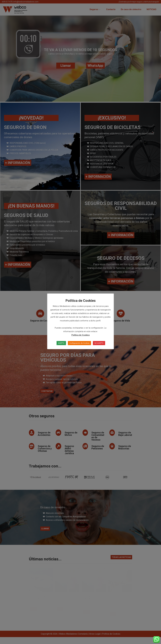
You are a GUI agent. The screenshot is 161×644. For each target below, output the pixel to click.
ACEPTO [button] (61, 343)
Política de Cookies (81, 335)
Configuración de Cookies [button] (79, 343)
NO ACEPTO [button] (99, 343)
